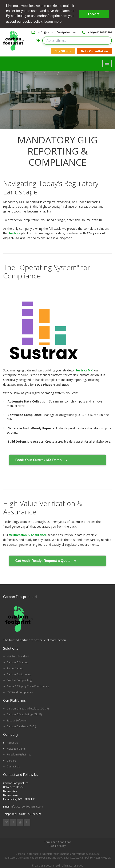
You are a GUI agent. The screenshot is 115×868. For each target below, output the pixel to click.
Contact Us (13, 766)
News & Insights (16, 748)
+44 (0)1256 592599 (100, 32)
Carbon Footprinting (19, 674)
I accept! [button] (94, 14)
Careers (11, 760)
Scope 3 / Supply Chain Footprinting (28, 686)
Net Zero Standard (18, 656)
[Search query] (77, 40)
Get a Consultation (94, 51)
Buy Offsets (63, 51)
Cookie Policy (57, 845)
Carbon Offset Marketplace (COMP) (28, 708)
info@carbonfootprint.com (57, 32)
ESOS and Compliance (20, 692)
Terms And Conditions (58, 842)
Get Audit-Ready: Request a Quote (46, 560)
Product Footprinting (19, 680)
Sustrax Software (17, 720)
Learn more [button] (53, 22)
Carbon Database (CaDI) (21, 726)
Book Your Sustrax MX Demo (42, 459)
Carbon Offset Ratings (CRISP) (24, 714)
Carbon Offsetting (17, 662)
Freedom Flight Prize (19, 754)
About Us (12, 742)
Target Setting (15, 668)
